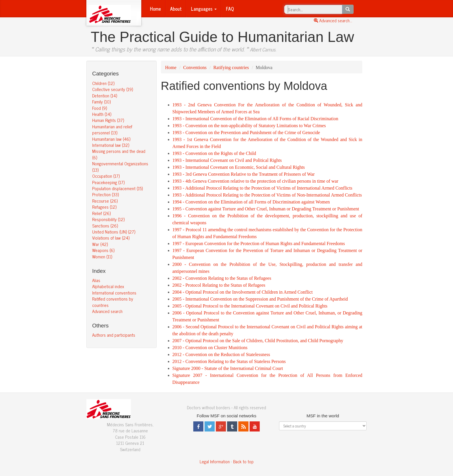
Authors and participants (114, 335)
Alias (96, 280)
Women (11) (102, 256)
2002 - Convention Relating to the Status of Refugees (222, 278)
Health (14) (102, 114)
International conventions (114, 293)
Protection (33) (105, 194)
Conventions (195, 67)
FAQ (230, 9)
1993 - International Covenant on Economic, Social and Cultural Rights (239, 167)
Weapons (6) (103, 250)
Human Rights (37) (108, 120)
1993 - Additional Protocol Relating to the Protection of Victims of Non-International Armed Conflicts (267, 195)
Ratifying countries (231, 67)
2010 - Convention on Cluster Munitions (210, 348)
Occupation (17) (106, 176)
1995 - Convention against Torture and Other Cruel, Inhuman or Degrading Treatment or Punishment (266, 209)
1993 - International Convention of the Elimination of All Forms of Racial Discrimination (255, 119)
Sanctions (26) (105, 226)
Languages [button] (204, 9)
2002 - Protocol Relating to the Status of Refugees (219, 285)
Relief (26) (101, 213)
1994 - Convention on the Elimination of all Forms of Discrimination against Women (251, 202)
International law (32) (111, 145)
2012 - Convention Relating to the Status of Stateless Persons (229, 361)
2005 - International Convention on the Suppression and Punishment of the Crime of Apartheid (260, 299)
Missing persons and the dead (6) (119, 154)
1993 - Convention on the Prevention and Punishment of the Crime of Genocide (246, 133)
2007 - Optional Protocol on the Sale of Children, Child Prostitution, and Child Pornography (258, 341)
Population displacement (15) (117, 188)
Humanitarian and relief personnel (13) (112, 129)
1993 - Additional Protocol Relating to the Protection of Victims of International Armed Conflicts (262, 188)
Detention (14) (105, 96)
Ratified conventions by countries (113, 302)
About (176, 9)
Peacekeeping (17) (108, 182)
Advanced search (107, 311)
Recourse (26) (105, 201)
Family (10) (101, 102)
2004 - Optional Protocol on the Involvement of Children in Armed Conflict (243, 292)
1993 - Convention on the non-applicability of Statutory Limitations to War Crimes (249, 126)
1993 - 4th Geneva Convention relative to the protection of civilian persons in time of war (256, 181)
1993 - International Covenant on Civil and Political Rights (227, 160)
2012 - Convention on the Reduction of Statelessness (221, 354)
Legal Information (215, 461)
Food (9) (100, 108)
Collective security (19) (113, 89)
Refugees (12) (104, 207)
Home (155, 9)
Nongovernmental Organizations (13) (120, 166)
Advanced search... (333, 20)
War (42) (100, 244)
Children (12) (103, 83)
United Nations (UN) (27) (114, 232)
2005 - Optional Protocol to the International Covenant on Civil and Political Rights (250, 306)
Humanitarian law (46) (111, 139)
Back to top (243, 461)
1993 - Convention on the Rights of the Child (214, 153)
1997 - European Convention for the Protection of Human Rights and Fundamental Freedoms (259, 243)
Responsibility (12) (108, 219)
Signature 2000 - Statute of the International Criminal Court (228, 368)
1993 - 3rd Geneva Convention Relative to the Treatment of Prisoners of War (244, 174)
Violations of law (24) (111, 238)
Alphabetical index (108, 286)
